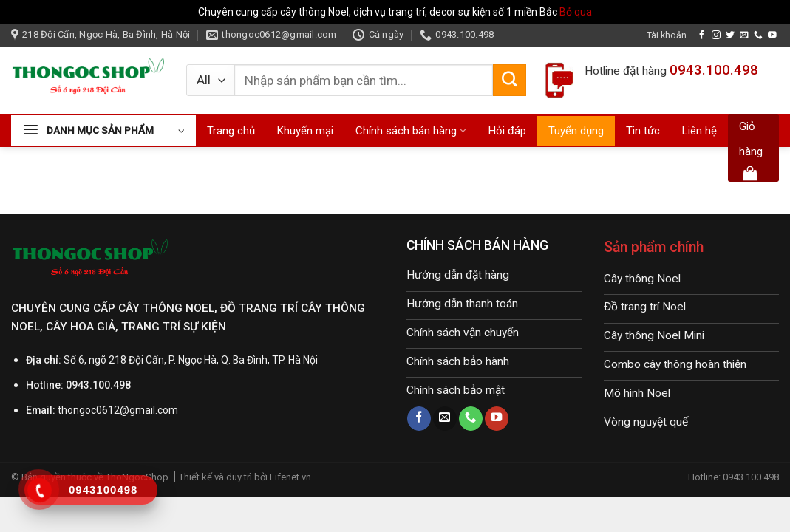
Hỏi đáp (507, 131)
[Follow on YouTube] (772, 35)
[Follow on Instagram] (716, 35)
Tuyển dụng (576, 131)
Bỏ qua (576, 12)
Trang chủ (231, 131)
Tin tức (643, 131)
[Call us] (758, 35)
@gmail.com (149, 410)
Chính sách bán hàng (411, 130)
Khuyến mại (305, 131)
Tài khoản (667, 35)
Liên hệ (699, 131)
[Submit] (509, 81)
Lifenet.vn (290, 477)
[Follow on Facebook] (702, 35)
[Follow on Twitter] (730, 35)
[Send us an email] (744, 35)
